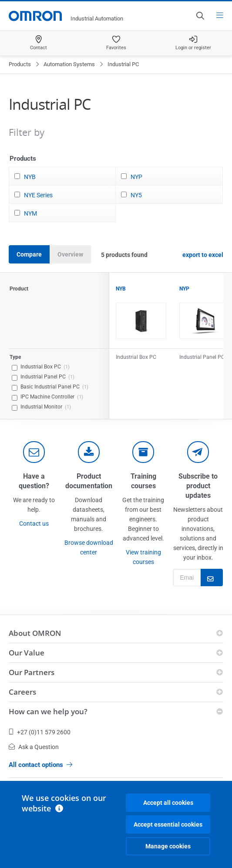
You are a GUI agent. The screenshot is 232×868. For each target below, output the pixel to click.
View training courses (143, 557)
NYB (30, 177)
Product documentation (89, 481)
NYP (136, 177)
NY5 (136, 195)
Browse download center (89, 547)
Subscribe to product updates (198, 486)
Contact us (34, 524)
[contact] (34, 452)
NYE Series (38, 195)
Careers (22, 692)
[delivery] (143, 452)
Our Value (27, 653)
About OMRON (35, 633)
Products (20, 64)
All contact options (40, 765)
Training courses (143, 481)
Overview (70, 254)
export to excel (203, 255)
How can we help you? (48, 711)
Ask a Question (34, 747)
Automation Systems (69, 64)
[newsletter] (198, 452)
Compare (29, 254)
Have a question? (34, 481)
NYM (30, 213)
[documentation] (89, 452)
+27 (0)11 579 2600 (40, 732)
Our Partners (32, 672)
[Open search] (200, 16)
